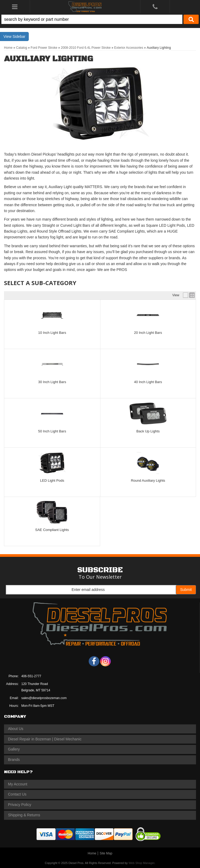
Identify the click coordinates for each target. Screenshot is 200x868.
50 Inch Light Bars (52, 431)
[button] (100, 19)
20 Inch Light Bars (148, 333)
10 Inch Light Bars (52, 333)
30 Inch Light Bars (52, 382)
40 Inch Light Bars (148, 382)
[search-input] (92, 19)
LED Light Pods (52, 480)
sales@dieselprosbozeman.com (44, 698)
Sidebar (19, 36)
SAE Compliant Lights (52, 530)
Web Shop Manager (142, 863)
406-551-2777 (31, 676)
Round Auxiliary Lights (148, 480)
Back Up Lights (148, 431)
